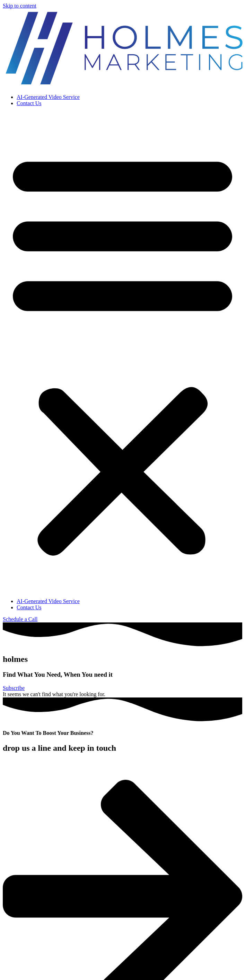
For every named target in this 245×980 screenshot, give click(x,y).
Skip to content (20, 6)
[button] (122, 352)
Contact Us (29, 103)
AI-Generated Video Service (48, 97)
